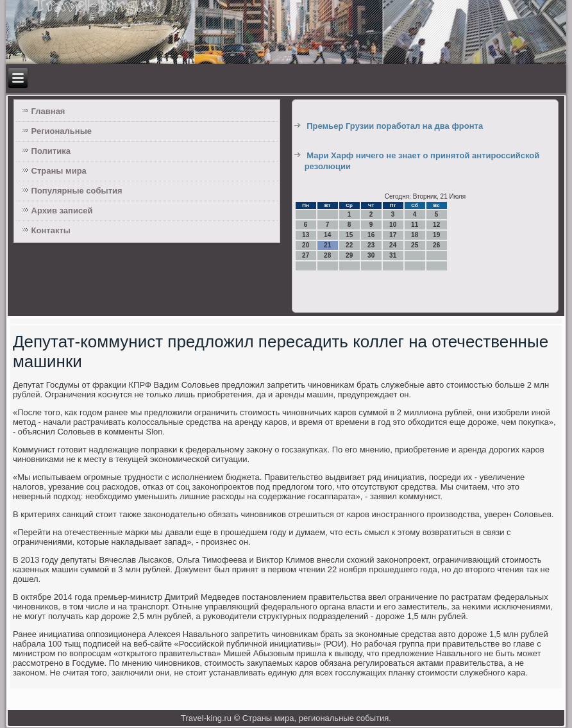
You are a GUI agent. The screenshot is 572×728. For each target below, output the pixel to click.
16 (371, 235)
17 (393, 235)
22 (349, 245)
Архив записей (62, 211)
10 (393, 225)
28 (327, 255)
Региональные (62, 131)
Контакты (51, 230)
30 (371, 255)
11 (415, 225)
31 (393, 255)
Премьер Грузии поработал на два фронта (395, 126)
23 (371, 245)
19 (436, 235)
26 (436, 245)
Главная (48, 111)
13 (306, 235)
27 (306, 255)
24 (393, 245)
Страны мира (59, 171)
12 (436, 225)
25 (415, 245)
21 (327, 245)
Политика (51, 151)
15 (349, 235)
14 (327, 235)
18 (415, 235)
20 (306, 245)
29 (349, 255)
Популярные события (77, 191)
